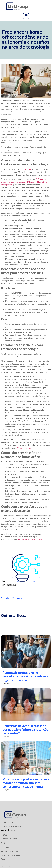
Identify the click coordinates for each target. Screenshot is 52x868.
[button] (26, 16)
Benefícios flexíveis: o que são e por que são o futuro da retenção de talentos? (25, 729)
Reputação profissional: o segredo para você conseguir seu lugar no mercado (25, 676)
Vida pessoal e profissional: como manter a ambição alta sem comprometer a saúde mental (26, 783)
